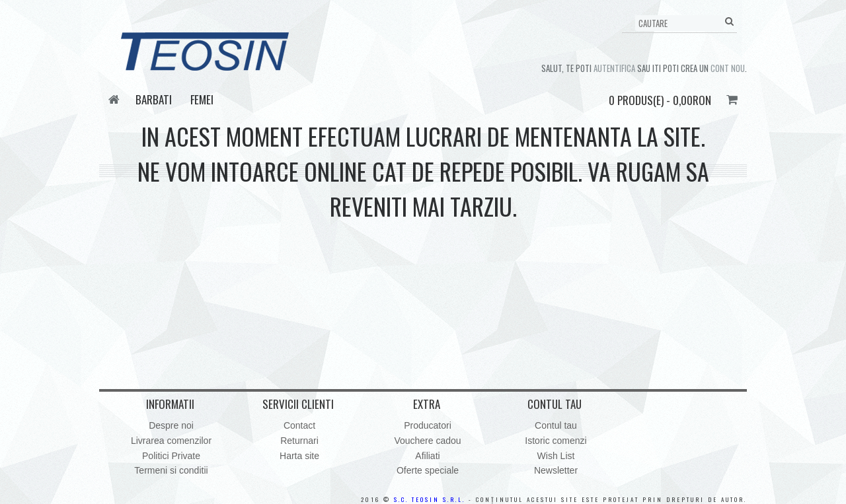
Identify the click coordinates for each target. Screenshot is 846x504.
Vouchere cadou (427, 441)
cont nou (728, 68)
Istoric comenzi (556, 441)
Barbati (154, 99)
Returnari (299, 441)
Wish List (556, 456)
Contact (299, 425)
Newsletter (556, 470)
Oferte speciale (428, 470)
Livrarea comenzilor (171, 441)
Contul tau (556, 425)
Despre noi (171, 425)
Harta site (299, 456)
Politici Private (171, 456)
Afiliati (427, 456)
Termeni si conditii (171, 470)
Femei (202, 99)
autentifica (614, 68)
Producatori (428, 425)
